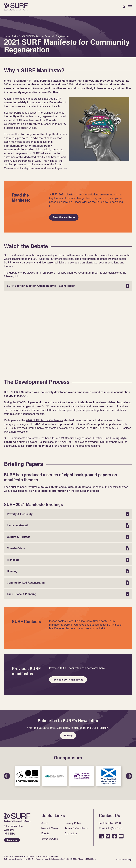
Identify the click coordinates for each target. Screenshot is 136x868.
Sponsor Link (27, 778)
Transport (68, 560)
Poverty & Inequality (68, 515)
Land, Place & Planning (68, 595)
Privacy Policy (73, 825)
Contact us (12, 842)
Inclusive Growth (68, 526)
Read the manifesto (64, 218)
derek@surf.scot (96, 622)
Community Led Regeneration (68, 583)
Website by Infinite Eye (124, 862)
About (45, 825)
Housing (68, 572)
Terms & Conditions (76, 830)
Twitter (108, 838)
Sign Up (68, 737)
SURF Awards (50, 840)
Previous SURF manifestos (68, 681)
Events (45, 835)
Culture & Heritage (68, 538)
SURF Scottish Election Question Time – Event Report (68, 286)
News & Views (50, 830)
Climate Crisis (68, 549)
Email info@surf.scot (111, 830)
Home (16, 7)
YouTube (121, 838)
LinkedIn (101, 838)
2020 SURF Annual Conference (44, 421)
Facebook (115, 838)
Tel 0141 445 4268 (110, 825)
